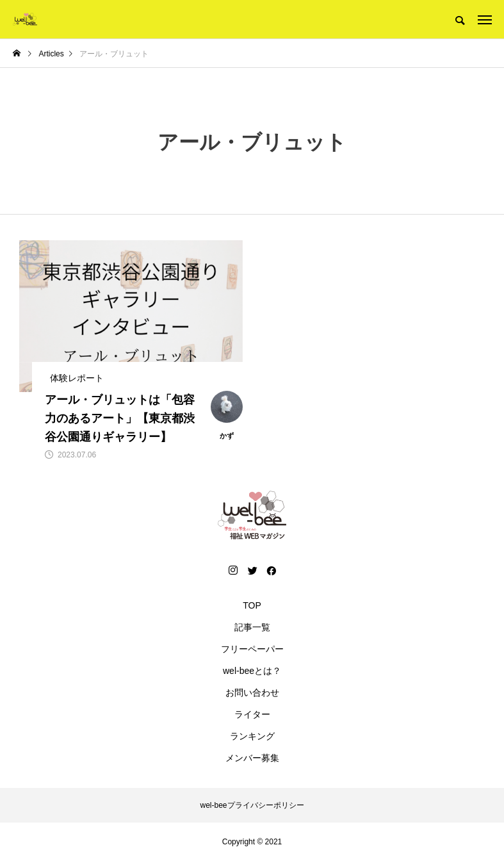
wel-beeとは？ (252, 671)
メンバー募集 (252, 758)
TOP (252, 605)
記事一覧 (252, 627)
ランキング (252, 736)
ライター (252, 714)
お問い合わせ (252, 693)
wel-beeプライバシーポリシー (252, 805)
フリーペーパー (252, 649)
